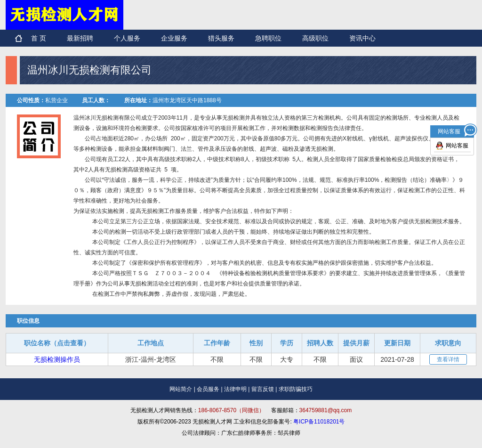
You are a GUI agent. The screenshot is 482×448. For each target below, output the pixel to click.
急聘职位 (268, 38)
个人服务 (127, 38)
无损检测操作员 (57, 359)
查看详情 (448, 359)
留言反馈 (263, 389)
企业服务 (174, 38)
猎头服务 (221, 38)
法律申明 (235, 389)
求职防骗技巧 (296, 389)
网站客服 (457, 146)
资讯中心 (362, 38)
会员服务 (208, 389)
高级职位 (315, 38)
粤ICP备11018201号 (319, 422)
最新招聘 (80, 38)
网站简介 (181, 389)
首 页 (39, 38)
